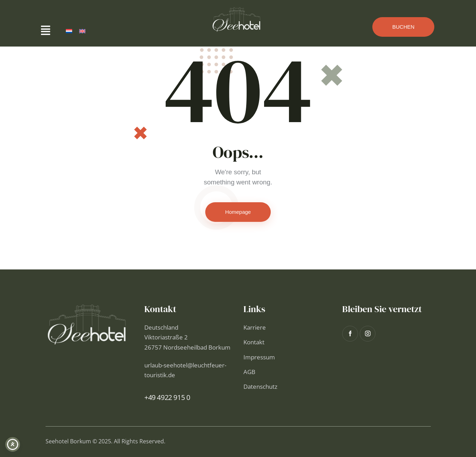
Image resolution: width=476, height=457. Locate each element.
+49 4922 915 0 (167, 397)
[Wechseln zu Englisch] (82, 31)
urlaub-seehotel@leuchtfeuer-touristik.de (185, 370)
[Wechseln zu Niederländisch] (69, 31)
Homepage (238, 212)
